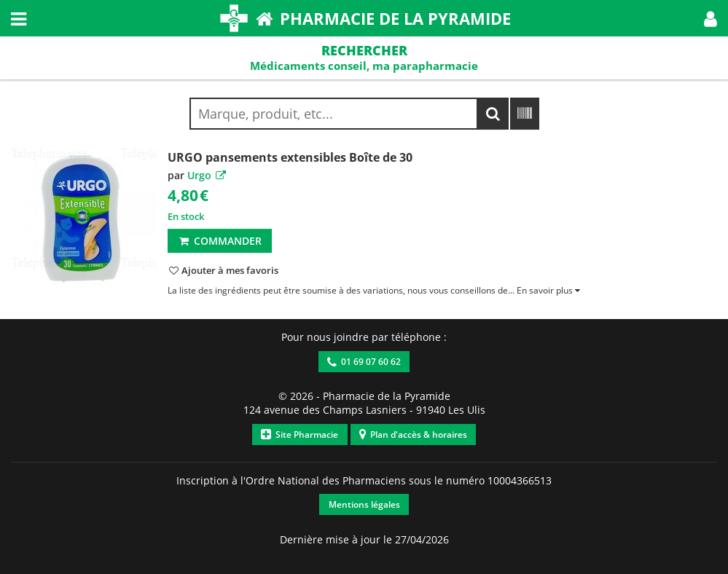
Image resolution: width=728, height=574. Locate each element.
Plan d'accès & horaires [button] (413, 435)
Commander (220, 241)
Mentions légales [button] (364, 504)
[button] (711, 18)
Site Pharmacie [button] (300, 435)
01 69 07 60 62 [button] (364, 362)
